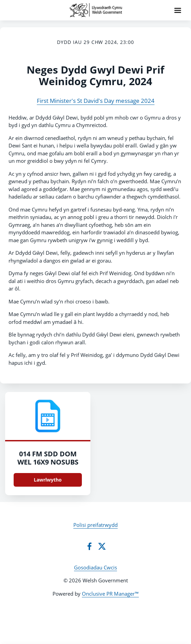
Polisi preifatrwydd (95, 525)
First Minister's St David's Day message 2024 (96, 101)
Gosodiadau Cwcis (95, 567)
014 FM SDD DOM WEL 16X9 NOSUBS (48, 458)
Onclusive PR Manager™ (110, 594)
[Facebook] (89, 546)
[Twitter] (102, 546)
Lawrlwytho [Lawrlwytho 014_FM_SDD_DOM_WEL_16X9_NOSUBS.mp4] (48, 480)
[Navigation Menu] (178, 10)
